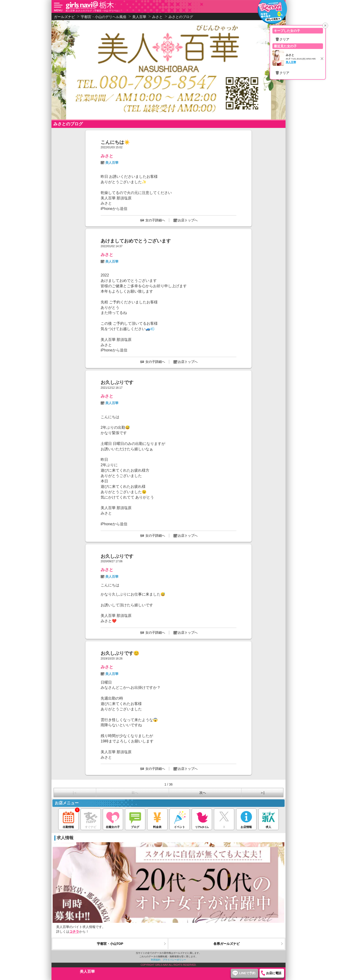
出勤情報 (68, 819)
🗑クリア (282, 39)
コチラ (74, 932)
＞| (262, 793)
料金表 (157, 819)
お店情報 (246, 819)
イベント (180, 819)
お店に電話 (274, 973)
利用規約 (156, 960)
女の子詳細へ (155, 220)
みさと (107, 156)
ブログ (135, 819)
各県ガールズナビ (227, 944)
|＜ (75, 793)
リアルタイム (202, 819)
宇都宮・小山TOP (110, 944)
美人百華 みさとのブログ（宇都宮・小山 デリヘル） (93, 11)
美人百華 (112, 163)
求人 (269, 819)
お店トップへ (188, 220)
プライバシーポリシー (174, 960)
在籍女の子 (113, 819)
